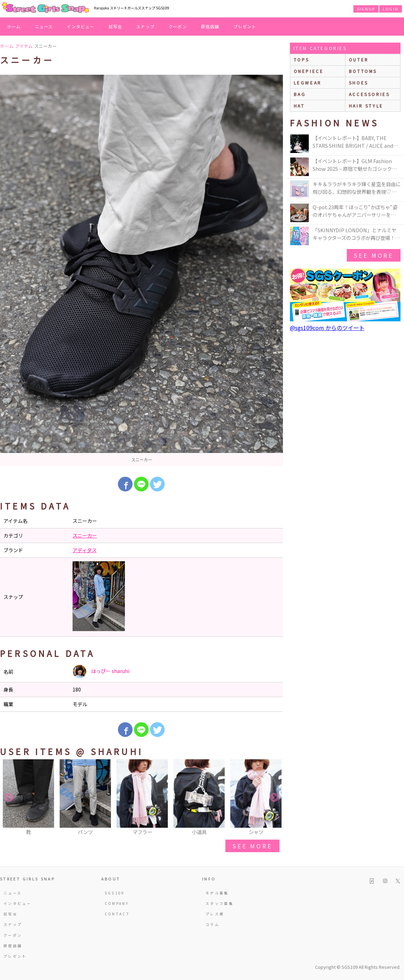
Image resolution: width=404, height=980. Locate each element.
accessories (369, 94)
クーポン (178, 26)
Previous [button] (9, 798)
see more (252, 846)
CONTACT (117, 914)
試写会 (115, 26)
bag (300, 94)
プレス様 (215, 914)
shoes (359, 83)
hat (299, 106)
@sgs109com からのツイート (327, 328)
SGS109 (115, 893)
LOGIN (391, 9)
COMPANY (117, 903)
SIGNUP (366, 9)
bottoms (363, 71)
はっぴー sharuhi (101, 672)
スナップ (145, 26)
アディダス (85, 550)
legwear (308, 83)
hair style (366, 106)
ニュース (44, 26)
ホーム (14, 26)
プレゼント (245, 26)
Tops (302, 60)
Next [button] (274, 798)
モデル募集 (217, 893)
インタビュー (80, 26)
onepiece (309, 71)
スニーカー (85, 535)
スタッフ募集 (219, 903)
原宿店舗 (210, 26)
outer (359, 60)
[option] (141, 270)
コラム (212, 924)
